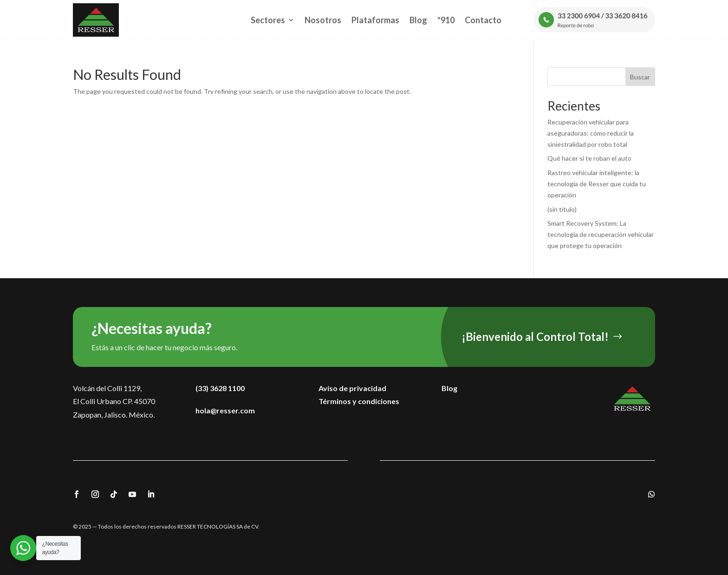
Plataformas (375, 20)
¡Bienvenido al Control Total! (535, 337)
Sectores (268, 20)
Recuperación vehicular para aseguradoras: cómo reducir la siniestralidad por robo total (591, 133)
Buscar (640, 77)
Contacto (483, 20)
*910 (446, 20)
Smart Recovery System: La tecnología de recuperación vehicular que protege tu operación (601, 234)
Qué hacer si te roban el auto (589, 158)
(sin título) (562, 209)
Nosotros (323, 20)
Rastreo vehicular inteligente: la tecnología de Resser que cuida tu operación (597, 184)
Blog (418, 20)
